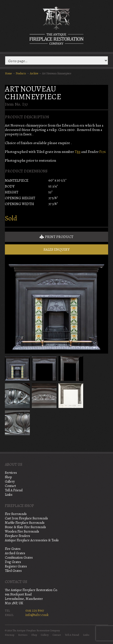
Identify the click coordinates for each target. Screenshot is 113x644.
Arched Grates (15, 553)
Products (21, 73)
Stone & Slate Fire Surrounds (25, 527)
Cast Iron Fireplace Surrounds (26, 518)
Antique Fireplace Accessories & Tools (32, 540)
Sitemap (10, 635)
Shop (8, 477)
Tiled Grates (13, 571)
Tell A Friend (14, 490)
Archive (34, 73)
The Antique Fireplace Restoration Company (56, 25)
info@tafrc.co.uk (37, 615)
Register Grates (16, 566)
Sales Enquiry (57, 249)
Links (9, 495)
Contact (10, 486)
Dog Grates (13, 562)
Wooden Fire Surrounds (22, 531)
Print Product (56, 237)
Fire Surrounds (16, 514)
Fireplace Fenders (17, 536)
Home (8, 73)
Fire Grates (13, 549)
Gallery (10, 481)
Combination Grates (19, 558)
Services (11, 473)
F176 (103, 152)
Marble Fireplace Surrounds (25, 523)
